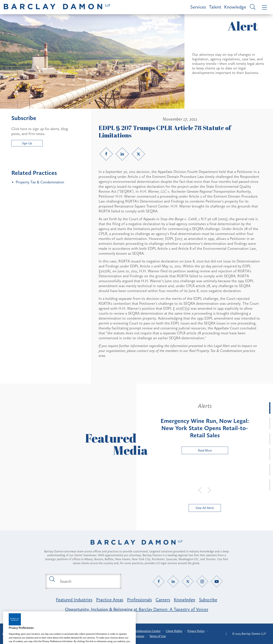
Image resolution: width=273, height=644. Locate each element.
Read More (197, 451)
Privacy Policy (196, 631)
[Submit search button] (52, 579)
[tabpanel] (205, 428)
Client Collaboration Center (143, 631)
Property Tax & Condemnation (40, 182)
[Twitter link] (138, 154)
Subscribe (208, 600)
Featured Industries (74, 600)
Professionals (139, 600)
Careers (163, 600)
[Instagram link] (202, 581)
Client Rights (174, 631)
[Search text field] (88, 581)
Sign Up (27, 143)
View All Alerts (205, 508)
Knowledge (235, 7)
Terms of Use (158, 636)
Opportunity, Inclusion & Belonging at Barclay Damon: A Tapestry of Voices (137, 609)
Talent (215, 7)
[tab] (270, 408)
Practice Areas (110, 600)
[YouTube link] (217, 581)
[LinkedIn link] (122, 154)
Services (198, 7)
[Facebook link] (106, 154)
